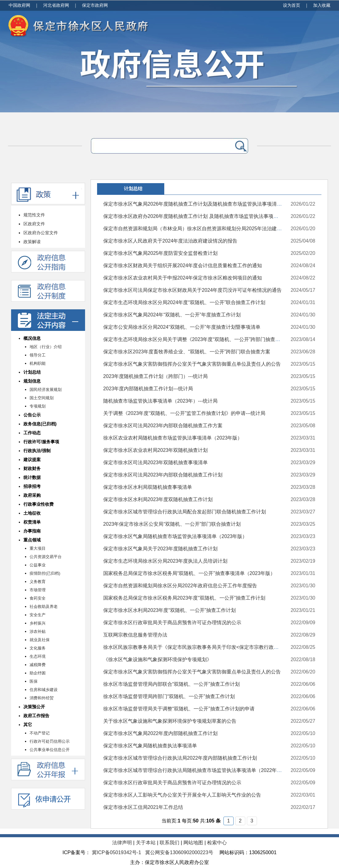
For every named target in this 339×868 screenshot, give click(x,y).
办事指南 (32, 531)
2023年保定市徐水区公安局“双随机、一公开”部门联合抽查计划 (172, 524)
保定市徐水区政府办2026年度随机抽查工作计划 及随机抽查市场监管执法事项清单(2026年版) (205, 216)
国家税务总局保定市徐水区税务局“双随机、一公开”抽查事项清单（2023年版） (189, 573)
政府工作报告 (36, 716)
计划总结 (32, 372)
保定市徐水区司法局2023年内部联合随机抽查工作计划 (163, 475)
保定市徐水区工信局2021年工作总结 (143, 807)
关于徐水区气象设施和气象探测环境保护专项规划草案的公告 (170, 721)
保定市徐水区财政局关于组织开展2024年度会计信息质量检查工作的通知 (183, 265)
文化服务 (38, 648)
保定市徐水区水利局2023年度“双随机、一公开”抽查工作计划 (169, 610)
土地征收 (32, 513)
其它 (28, 725)
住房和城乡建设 (44, 690)
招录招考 (32, 486)
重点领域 (32, 540)
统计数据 (32, 477)
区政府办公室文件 (41, 233)
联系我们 (169, 843)
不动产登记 (40, 733)
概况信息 (32, 338)
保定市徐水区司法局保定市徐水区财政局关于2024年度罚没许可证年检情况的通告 (193, 290)
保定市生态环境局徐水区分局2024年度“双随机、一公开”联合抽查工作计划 (184, 302)
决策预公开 (34, 707)
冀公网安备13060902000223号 (179, 852)
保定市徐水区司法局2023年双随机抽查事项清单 (156, 462)
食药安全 (38, 598)
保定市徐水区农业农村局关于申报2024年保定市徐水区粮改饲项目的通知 (183, 278)
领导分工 (38, 355)
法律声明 (122, 843)
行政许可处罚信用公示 (50, 741)
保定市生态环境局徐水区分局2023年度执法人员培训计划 (165, 561)
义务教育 (38, 582)
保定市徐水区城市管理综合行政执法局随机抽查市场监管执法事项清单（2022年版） (195, 770)
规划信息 (32, 381)
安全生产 (38, 615)
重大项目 (38, 548)
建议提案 (32, 460)
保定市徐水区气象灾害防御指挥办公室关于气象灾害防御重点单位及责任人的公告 (192, 364)
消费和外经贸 (42, 698)
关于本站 (146, 843)
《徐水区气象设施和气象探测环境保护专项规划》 (157, 659)
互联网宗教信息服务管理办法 (135, 635)
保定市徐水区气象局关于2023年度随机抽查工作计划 (161, 549)
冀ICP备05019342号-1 (116, 852)
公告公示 (32, 415)
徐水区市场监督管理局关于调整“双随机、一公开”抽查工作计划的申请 (179, 709)
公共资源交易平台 (46, 557)
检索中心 (217, 843)
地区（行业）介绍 (46, 347)
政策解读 (32, 242)
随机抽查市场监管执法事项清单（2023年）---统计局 (161, 401)
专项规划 (38, 406)
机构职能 (38, 363)
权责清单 (32, 522)
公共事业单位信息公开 (50, 750)
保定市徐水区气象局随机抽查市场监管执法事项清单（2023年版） (175, 536)
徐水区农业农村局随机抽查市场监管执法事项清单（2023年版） (173, 438)
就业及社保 (40, 640)
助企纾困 (38, 673)
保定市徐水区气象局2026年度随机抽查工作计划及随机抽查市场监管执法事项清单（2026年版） (208, 204)
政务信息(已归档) (40, 424)
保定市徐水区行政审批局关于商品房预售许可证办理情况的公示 (172, 623)
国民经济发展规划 (46, 390)
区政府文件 (34, 224)
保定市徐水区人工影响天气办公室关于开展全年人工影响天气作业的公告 (182, 795)
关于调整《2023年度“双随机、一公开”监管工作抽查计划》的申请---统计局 (184, 413)
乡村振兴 (38, 623)
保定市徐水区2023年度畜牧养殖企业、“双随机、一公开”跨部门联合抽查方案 (187, 352)
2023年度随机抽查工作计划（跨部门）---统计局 (156, 376)
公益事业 (38, 565)
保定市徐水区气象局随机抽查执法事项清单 (150, 746)
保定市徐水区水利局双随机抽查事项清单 (148, 487)
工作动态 (32, 433)
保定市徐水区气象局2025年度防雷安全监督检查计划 (161, 253)
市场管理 (38, 590)
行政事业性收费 (39, 504)
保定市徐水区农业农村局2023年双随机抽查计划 (156, 450)
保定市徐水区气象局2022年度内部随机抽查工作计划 (161, 733)
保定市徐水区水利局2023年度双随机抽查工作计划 (158, 499)
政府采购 (32, 495)
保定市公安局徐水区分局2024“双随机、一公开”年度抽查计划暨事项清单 (182, 327)
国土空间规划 (42, 398)
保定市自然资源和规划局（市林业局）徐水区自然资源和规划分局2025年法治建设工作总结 (202, 229)
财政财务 (32, 468)
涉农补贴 (38, 631)
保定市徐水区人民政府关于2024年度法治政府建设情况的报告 (170, 241)
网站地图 (193, 843)
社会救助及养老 (44, 607)
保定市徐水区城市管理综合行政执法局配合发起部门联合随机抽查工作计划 (185, 512)
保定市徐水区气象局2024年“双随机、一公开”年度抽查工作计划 (172, 315)
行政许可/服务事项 (41, 442)
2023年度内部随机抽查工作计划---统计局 (148, 389)
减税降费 (38, 665)
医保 (34, 681)
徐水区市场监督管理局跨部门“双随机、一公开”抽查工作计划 (169, 696)
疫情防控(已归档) (45, 573)
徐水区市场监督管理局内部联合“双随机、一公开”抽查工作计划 (172, 684)
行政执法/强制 (37, 451)
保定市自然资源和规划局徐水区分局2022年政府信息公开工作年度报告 (180, 586)
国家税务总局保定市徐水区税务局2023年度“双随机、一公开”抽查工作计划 (184, 598)
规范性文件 (34, 215)
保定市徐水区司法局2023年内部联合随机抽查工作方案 (163, 426)
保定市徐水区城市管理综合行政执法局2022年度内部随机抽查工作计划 (180, 758)
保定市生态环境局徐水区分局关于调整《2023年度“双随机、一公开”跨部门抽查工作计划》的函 (206, 339)
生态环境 (38, 656)
